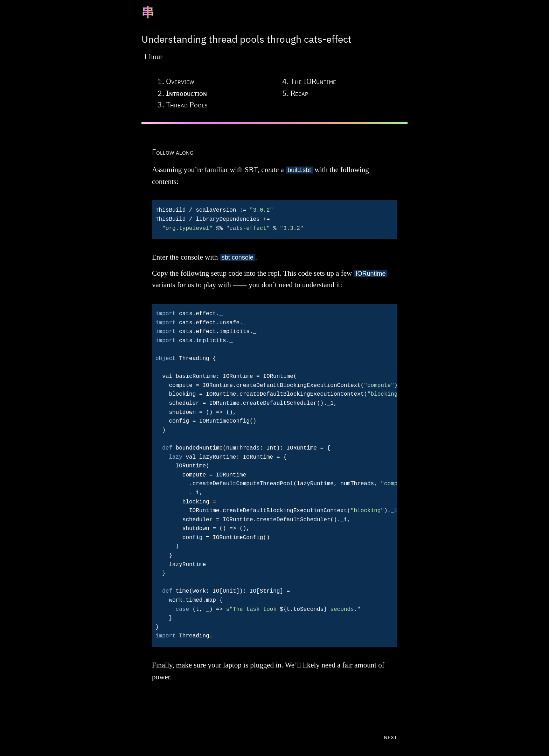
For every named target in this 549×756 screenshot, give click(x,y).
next (390, 736)
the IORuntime (313, 81)
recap (299, 93)
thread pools (187, 105)
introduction (186, 93)
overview (180, 81)
